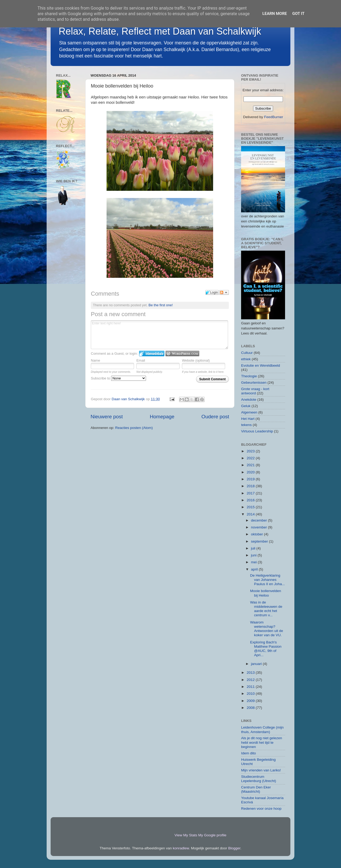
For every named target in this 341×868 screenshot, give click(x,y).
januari (257, 664)
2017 (251, 493)
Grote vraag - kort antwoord (255, 391)
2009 (251, 701)
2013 (251, 673)
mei (254, 562)
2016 (251, 500)
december (259, 520)
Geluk (246, 406)
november (259, 527)
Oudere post (215, 417)
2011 (251, 687)
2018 (251, 486)
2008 (251, 708)
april (255, 569)
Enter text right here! (159, 335)
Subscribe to (118, 378)
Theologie (249, 376)
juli (254, 548)
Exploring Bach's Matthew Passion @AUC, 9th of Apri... (266, 649)
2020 (251, 472)
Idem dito (249, 753)
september (260, 541)
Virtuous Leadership (257, 431)
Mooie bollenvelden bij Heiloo (266, 593)
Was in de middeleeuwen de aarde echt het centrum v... (266, 609)
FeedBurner (273, 117)
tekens (246, 425)
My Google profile (212, 835)
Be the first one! (161, 305)
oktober (257, 534)
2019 (251, 479)
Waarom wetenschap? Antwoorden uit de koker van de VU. (267, 629)
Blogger (234, 848)
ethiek (246, 359)
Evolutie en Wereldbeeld (261, 365)
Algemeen (249, 412)
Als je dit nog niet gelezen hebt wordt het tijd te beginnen (262, 742)
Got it (298, 14)
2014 (251, 514)
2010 (251, 694)
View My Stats (186, 835)
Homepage (162, 417)
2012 (251, 680)
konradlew (181, 848)
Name (96, 360)
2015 (251, 507)
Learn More (275, 14)
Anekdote (249, 400)
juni (254, 555)
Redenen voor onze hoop (261, 809)
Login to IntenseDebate (152, 354)
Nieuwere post (107, 417)
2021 (251, 465)
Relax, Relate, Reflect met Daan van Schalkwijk (160, 31)
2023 (251, 451)
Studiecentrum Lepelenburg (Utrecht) (259, 779)
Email (141, 360)
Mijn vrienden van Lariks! (261, 770)
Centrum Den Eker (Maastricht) (256, 789)
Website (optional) (196, 360)
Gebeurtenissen (254, 383)
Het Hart (248, 419)
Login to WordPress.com (182, 354)
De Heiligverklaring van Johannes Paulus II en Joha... (268, 580)
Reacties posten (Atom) (134, 428)
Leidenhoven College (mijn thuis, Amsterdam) (262, 729)
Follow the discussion (224, 292)
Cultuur (247, 353)
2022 (251, 458)
